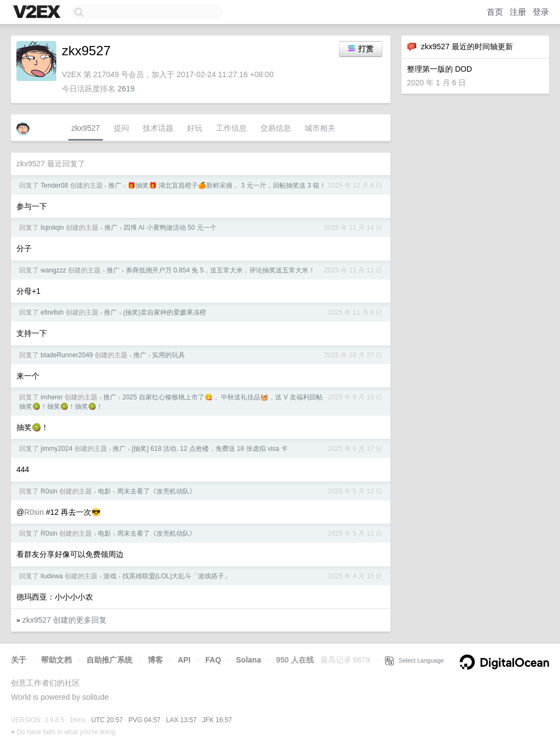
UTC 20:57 (107, 720)
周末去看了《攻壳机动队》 (156, 491)
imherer (52, 397)
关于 (19, 660)
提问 (121, 128)
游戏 (110, 576)
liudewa (52, 576)
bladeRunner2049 (66, 355)
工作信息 (231, 128)
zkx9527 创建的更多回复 (65, 620)
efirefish (52, 312)
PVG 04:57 (145, 720)
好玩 (195, 128)
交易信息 (276, 128)
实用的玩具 (168, 355)
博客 (155, 660)
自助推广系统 (109, 660)
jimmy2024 (56, 449)
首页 (495, 12)
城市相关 (320, 128)
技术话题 (158, 128)
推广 (115, 185)
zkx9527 (85, 128)
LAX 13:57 (182, 720)
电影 (104, 491)
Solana (249, 660)
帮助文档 (56, 660)
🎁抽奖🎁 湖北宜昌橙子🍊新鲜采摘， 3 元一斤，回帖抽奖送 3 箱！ (227, 185)
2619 (126, 89)
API (184, 660)
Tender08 (54, 185)
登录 (541, 12)
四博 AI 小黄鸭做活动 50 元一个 (170, 228)
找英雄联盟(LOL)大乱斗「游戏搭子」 (177, 576)
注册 (518, 12)
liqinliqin (52, 228)
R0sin (49, 491)
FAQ (214, 660)
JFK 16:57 (217, 720)
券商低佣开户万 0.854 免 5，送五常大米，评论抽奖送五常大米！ (221, 270)
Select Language (415, 660)
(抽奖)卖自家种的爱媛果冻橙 (165, 312)
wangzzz (53, 270)
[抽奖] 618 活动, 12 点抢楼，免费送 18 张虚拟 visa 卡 (210, 449)
